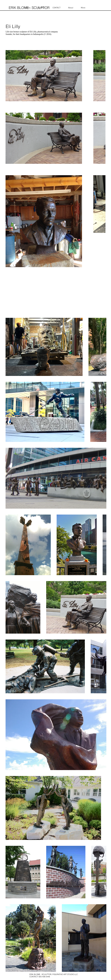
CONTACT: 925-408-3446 (40, 977)
